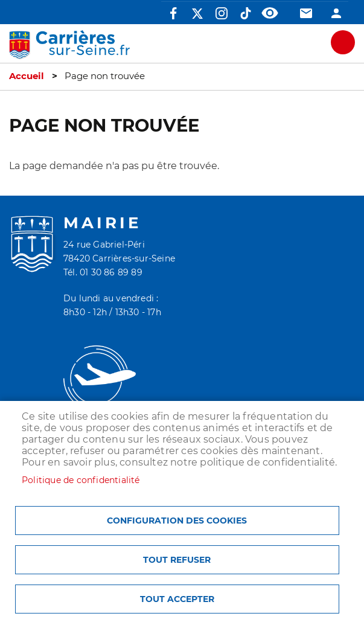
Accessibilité (270, 13)
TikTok (246, 13)
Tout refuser (177, 560)
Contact (306, 13)
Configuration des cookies (177, 521)
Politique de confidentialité (81, 480)
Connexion (336, 13)
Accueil (27, 76)
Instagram (222, 13)
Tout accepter (177, 599)
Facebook (173, 13)
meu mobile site (343, 42)
